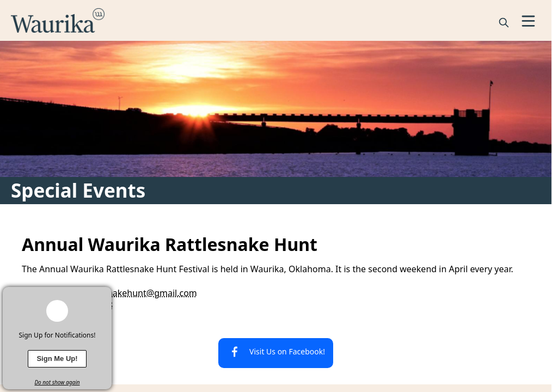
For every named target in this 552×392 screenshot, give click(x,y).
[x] (103, 295)
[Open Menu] (528, 21)
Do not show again (57, 382)
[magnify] (504, 23)
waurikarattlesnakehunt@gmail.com (123, 293)
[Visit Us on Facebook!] (276, 353)
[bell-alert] (57, 311)
